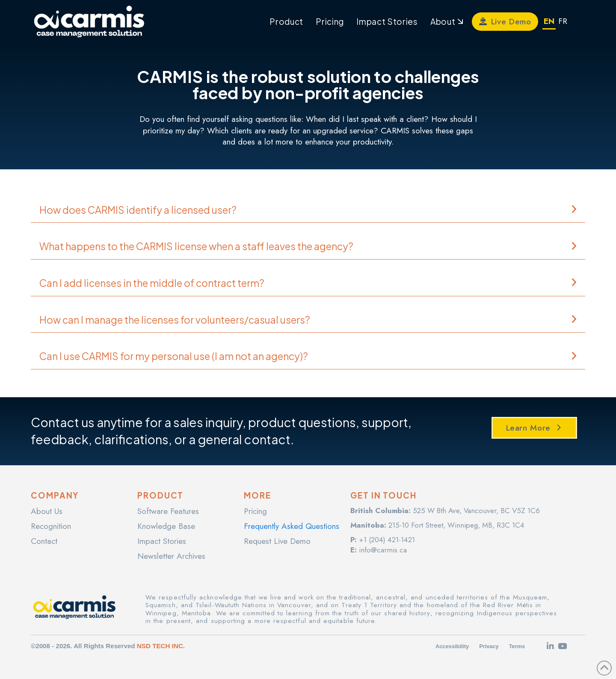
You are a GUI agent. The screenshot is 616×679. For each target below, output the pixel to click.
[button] (308, 210)
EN (549, 21)
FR (563, 21)
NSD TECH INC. (161, 646)
